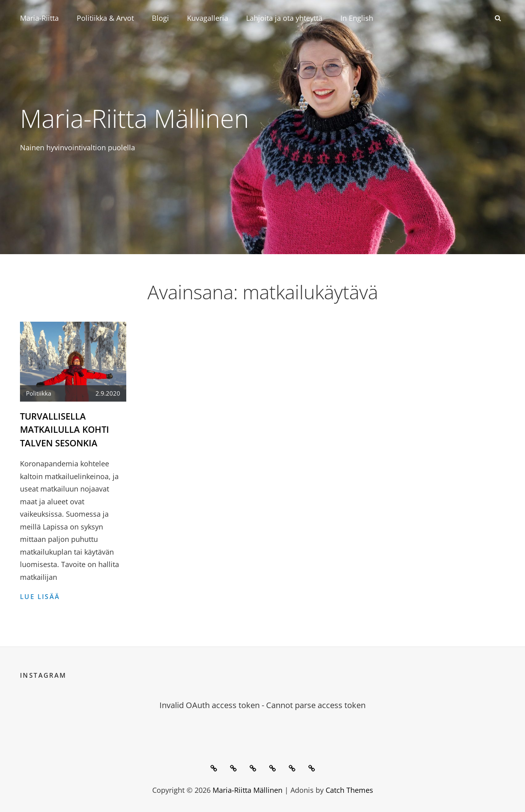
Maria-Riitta (39, 18)
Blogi (160, 18)
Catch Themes (349, 789)
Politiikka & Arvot (105, 18)
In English (357, 18)
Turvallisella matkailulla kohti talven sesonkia (65, 429)
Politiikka (39, 393)
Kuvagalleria (208, 18)
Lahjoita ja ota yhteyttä (284, 18)
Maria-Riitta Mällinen (141, 117)
